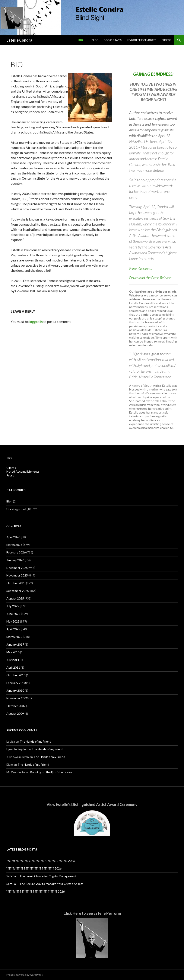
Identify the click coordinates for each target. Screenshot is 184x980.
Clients (11, 468)
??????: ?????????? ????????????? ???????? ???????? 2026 (41, 861)
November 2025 (17, 575)
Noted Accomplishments (23, 471)
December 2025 (17, 568)
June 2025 (13, 614)
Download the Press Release (150, 278)
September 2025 (18, 591)
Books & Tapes (113, 40)
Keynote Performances (142, 40)
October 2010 (16, 675)
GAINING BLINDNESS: (153, 74)
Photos (166, 40)
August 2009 (15, 714)
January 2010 (15, 690)
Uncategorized (16, 509)
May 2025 (13, 621)
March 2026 (14, 545)
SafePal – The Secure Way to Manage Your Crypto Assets (45, 884)
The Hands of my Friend (35, 741)
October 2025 (16, 583)
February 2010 (16, 683)
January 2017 (15, 644)
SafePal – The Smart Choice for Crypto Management (41, 876)
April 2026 (13, 537)
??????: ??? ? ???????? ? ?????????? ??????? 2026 (36, 891)
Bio (81, 40)
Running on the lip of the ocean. (51, 772)
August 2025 (15, 598)
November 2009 (17, 698)
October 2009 (16, 706)
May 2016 (13, 652)
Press (10, 475)
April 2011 (13, 667)
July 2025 (13, 606)
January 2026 (15, 560)
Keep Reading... (141, 268)
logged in (36, 322)
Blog (95, 40)
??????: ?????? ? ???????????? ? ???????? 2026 (34, 868)
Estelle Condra (19, 40)
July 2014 (13, 660)
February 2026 (16, 552)
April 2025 (13, 629)
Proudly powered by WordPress (25, 975)
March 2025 (14, 637)
